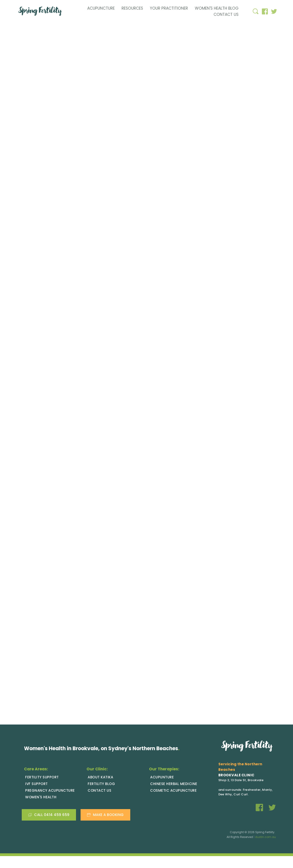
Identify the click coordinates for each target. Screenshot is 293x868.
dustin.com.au (265, 849)
